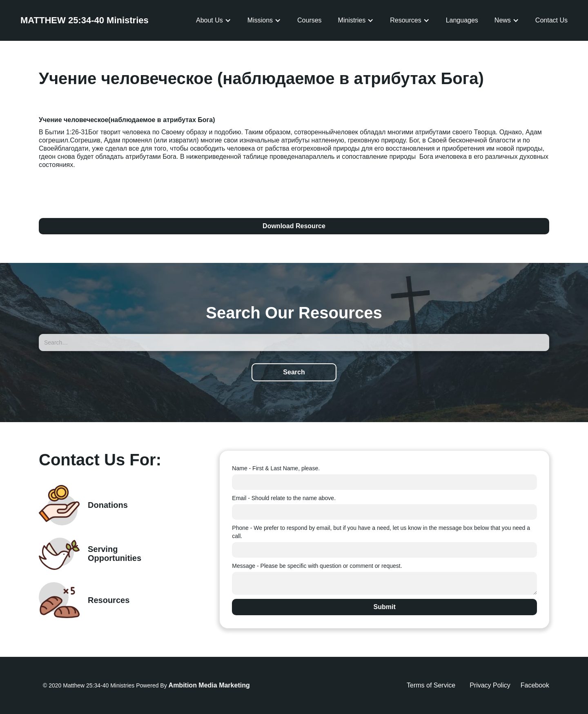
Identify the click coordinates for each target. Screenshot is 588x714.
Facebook (535, 685)
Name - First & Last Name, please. (276, 468)
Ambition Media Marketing (209, 685)
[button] (214, 20)
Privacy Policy (490, 685)
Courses (310, 20)
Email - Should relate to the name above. (284, 498)
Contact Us (551, 20)
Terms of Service (431, 685)
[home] (85, 20)
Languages (462, 20)
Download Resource (294, 226)
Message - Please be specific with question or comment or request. (317, 566)
